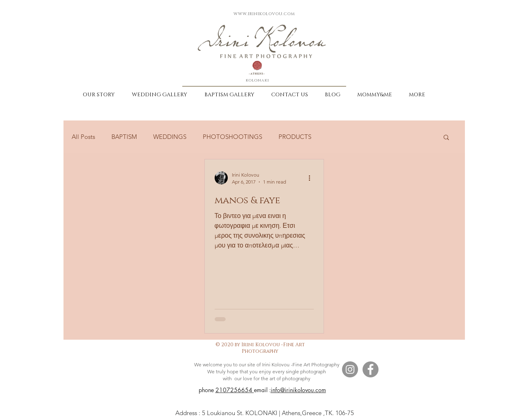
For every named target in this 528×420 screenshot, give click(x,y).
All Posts (83, 137)
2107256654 (235, 390)
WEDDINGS (170, 137)
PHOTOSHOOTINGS (232, 137)
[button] (446, 138)
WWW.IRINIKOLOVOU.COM (264, 14)
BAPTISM (124, 137)
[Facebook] (371, 369)
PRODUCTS (295, 137)
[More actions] (313, 178)
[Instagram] (350, 369)
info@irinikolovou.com (298, 390)
